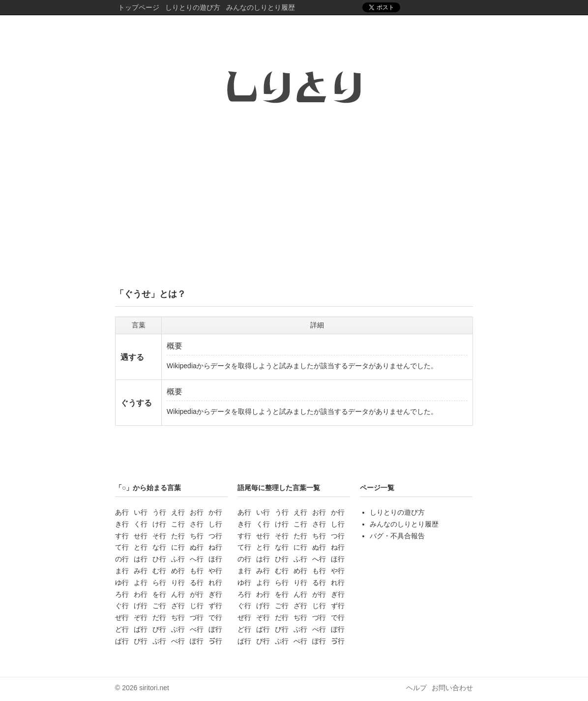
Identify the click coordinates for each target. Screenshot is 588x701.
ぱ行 (122, 641)
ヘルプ (416, 688)
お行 (197, 512)
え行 (178, 512)
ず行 (215, 606)
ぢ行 (178, 617)
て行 (122, 547)
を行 (159, 594)
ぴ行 (141, 641)
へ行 (197, 559)
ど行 (122, 629)
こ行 (178, 524)
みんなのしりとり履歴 (261, 7)
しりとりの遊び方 (193, 7)
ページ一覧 (377, 488)
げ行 (141, 606)
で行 (215, 617)
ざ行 (178, 606)
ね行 (215, 547)
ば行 (141, 629)
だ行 (159, 617)
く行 (141, 524)
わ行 (141, 594)
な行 (159, 547)
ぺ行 (178, 641)
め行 (178, 571)
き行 (122, 524)
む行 (159, 571)
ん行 (178, 594)
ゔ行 (215, 641)
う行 (159, 512)
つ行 (215, 536)
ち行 (197, 536)
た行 (178, 536)
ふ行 (178, 559)
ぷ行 (159, 641)
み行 (141, 571)
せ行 (141, 536)
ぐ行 (122, 606)
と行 (141, 547)
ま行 (122, 571)
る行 (197, 583)
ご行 (159, 606)
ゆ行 (122, 583)
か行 (215, 512)
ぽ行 (197, 641)
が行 (197, 594)
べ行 (197, 629)
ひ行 (159, 559)
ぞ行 (141, 617)
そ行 (159, 536)
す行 (122, 536)
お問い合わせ (452, 688)
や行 (215, 571)
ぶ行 (178, 629)
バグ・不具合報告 (397, 536)
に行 (178, 547)
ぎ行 (215, 594)
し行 (215, 524)
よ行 (141, 583)
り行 (178, 583)
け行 (159, 524)
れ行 (215, 583)
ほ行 (215, 559)
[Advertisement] (294, 203)
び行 (159, 629)
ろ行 (122, 594)
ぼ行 (215, 629)
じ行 (197, 606)
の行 (122, 559)
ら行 (159, 583)
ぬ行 (197, 547)
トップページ (139, 7)
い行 (141, 512)
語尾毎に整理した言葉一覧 (279, 488)
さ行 (197, 524)
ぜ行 (122, 617)
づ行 (197, 617)
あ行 (122, 512)
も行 (197, 571)
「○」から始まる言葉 (148, 488)
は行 (141, 559)
